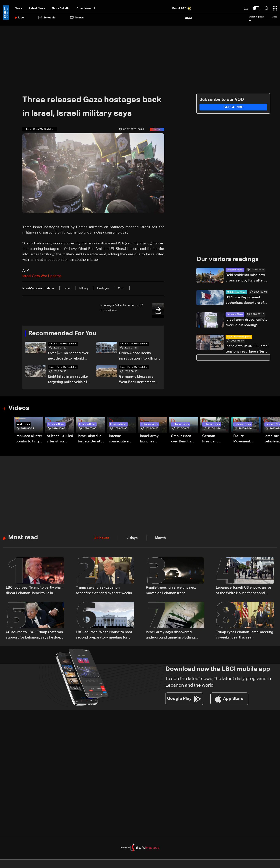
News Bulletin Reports (239, 337)
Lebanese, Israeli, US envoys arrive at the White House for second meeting (243, 591)
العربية (188, 18)
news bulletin (61, 8)
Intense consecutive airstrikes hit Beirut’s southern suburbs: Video (121, 439)
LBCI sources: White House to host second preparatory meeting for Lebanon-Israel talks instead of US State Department (104, 636)
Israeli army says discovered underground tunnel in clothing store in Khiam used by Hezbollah (172, 636)
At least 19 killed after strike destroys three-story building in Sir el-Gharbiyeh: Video (60, 439)
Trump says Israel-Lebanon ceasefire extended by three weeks (104, 591)
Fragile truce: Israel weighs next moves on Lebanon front (171, 591)
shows (77, 18)
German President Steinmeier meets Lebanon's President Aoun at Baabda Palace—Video (214, 439)
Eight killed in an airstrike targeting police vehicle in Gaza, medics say (68, 380)
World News (23, 425)
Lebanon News (235, 270)
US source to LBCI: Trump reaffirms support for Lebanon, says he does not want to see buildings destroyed (35, 636)
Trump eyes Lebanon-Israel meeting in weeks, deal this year (245, 635)
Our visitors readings (227, 260)
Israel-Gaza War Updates (63, 344)
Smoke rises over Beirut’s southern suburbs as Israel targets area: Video (182, 439)
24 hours (102, 538)
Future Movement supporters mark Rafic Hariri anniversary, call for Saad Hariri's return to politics (247, 439)
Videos (19, 409)
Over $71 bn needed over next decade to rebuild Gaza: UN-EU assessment (69, 357)
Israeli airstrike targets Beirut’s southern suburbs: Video (90, 439)
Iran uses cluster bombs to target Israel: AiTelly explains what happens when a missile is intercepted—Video (29, 439)
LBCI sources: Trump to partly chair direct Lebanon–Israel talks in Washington (34, 591)
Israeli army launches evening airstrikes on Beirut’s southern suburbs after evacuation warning (151, 439)
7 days (132, 538)
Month (161, 538)
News (18, 8)
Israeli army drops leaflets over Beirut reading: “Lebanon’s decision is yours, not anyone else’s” (247, 323)
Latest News (37, 8)
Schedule (47, 18)
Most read (23, 538)
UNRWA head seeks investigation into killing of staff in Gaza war (140, 357)
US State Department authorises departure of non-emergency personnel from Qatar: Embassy (247, 301)
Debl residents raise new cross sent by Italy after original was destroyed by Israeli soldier (246, 278)
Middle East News (236, 292)
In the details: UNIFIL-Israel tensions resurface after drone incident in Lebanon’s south (248, 349)
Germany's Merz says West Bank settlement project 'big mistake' (137, 380)
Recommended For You (62, 334)
